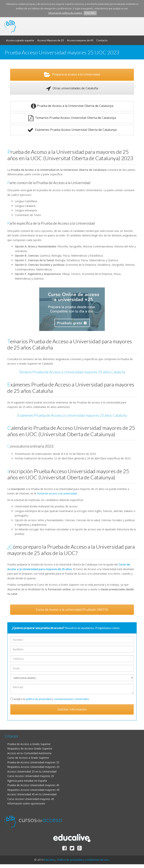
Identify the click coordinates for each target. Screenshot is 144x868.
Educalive (50, 860)
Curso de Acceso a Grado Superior (28, 758)
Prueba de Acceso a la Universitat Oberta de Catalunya (72, 106)
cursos (40, 24)
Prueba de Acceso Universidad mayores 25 (33, 762)
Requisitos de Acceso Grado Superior (30, 748)
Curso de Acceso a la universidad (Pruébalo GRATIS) (72, 610)
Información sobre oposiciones (26, 803)
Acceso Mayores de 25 (51, 40)
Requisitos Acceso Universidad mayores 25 (33, 767)
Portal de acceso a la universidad (57, 493)
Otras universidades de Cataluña (72, 89)
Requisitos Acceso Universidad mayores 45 (33, 790)
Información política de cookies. (65, 13)
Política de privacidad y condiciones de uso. (83, 860)
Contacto (102, 40)
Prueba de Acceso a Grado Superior (29, 744)
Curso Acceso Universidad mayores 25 (31, 776)
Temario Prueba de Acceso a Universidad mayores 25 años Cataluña (72, 372)
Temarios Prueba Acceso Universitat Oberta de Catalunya (72, 118)
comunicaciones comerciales (71, 699)
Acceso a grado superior (20, 40)
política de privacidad (38, 699)
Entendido (90, 13)
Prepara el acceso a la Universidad (72, 75)
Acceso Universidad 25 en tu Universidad (32, 771)
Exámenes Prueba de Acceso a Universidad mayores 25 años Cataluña (72, 415)
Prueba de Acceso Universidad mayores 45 (33, 785)
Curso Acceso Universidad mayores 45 (31, 799)
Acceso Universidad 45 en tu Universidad (32, 794)
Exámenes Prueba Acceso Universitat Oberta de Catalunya (72, 130)
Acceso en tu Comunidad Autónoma (29, 753)
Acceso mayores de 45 (80, 40)
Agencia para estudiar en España (27, 781)
